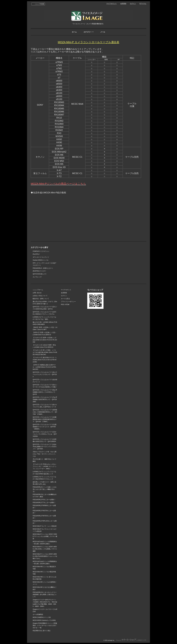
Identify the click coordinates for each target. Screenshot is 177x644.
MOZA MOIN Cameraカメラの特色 (44, 620)
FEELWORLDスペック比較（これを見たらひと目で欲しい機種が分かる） (45, 489)
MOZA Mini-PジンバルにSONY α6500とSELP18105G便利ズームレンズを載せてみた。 (45, 556)
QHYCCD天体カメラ (40, 274)
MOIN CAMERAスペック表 (42, 617)
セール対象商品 (38, 614)
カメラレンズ (37, 277)
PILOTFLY (36, 254)
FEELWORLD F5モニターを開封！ (44, 500)
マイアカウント (111, 4)
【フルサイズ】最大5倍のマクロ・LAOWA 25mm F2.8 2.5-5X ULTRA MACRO (45, 360)
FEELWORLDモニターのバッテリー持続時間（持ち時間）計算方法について (45, 595)
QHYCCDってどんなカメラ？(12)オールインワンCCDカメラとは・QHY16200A (45, 434)
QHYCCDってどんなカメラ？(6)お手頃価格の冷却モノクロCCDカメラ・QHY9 (45, 392)
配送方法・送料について (41, 299)
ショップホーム (38, 290)
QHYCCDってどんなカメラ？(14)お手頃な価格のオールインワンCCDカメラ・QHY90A (45, 447)
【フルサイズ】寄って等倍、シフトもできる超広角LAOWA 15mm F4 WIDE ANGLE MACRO (45, 352)
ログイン (133, 4)
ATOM (67, 305)
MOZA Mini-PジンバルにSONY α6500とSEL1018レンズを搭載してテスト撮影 (45, 549)
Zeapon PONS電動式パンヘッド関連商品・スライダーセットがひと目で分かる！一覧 (45, 625)
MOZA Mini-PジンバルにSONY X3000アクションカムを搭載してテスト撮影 (45, 536)
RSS (63, 305)
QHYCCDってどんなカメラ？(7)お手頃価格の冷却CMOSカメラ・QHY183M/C (45, 399)
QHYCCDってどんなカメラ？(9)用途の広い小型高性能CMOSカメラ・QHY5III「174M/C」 (45, 412)
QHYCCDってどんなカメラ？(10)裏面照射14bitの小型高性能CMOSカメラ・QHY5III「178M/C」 (45, 419)
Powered (131, 640)
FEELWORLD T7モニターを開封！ (44, 503)
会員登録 (123, 4)
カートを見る (65, 299)
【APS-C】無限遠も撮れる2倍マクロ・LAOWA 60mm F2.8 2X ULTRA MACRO (44, 367)
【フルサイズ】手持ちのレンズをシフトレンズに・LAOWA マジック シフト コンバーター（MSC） (45, 466)
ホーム (74, 32)
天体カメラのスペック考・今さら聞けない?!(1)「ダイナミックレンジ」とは (45, 454)
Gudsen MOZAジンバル (41, 260)
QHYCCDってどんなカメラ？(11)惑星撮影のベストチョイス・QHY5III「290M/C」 (45, 427)
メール (103, 32)
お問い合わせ (37, 293)
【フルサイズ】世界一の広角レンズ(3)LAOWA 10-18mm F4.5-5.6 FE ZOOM (45, 340)
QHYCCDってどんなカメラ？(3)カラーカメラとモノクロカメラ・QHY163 (45, 374)
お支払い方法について (40, 296)
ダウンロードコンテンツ (41, 257)
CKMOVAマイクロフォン (41, 251)
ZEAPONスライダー (39, 271)
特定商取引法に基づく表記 (42, 631)
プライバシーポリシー (68, 302)
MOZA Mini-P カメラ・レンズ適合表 (45, 526)
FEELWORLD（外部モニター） (43, 268)
